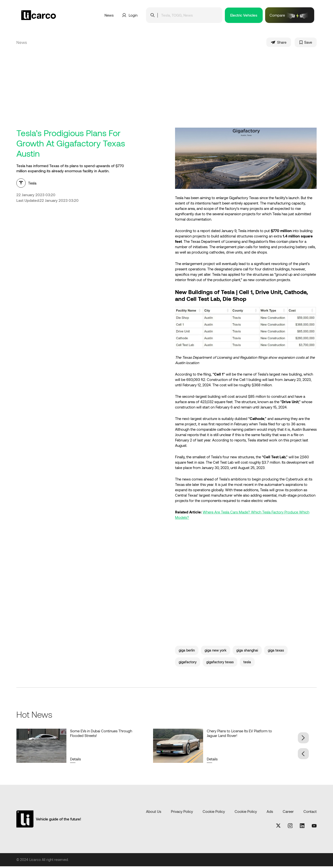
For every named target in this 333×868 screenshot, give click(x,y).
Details (75, 760)
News (109, 15)
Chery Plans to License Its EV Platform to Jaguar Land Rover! (239, 735)
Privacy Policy (182, 813)
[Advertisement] (166, 92)
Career (288, 813)
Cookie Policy (214, 813)
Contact (310, 813)
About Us (154, 813)
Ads (270, 813)
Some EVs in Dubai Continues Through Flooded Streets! (101, 735)
